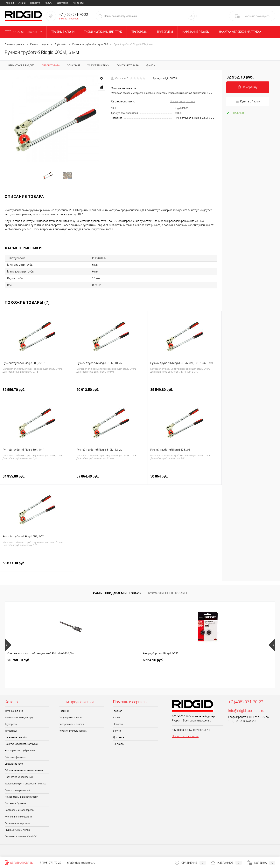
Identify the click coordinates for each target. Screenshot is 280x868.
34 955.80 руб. (37, 480)
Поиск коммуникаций (17, 791)
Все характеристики (183, 101)
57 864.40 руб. (111, 480)
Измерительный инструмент (21, 798)
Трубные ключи (63, 32)
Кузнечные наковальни (18, 818)
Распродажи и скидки (71, 725)
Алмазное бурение (15, 805)
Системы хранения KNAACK (21, 838)
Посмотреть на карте (185, 737)
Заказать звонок (69, 19)
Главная (9, 3)
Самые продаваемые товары (117, 594)
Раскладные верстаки (17, 824)
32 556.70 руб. (37, 393)
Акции (22, 3)
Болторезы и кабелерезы (19, 811)
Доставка (63, 3)
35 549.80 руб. (185, 393)
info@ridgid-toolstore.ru (246, 712)
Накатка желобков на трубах (240, 32)
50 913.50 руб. (111, 393)
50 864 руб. (185, 480)
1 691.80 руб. (221, 661)
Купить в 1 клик (248, 102)
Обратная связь (19, 863)
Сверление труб (14, 765)
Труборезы (139, 32)
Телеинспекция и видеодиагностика (25, 785)
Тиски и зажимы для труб (103, 32)
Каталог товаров (24, 32)
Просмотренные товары (167, 594)
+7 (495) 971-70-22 (246, 703)
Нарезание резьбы (196, 32)
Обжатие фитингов (15, 758)
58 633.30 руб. (37, 566)
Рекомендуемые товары (73, 732)
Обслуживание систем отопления (24, 772)
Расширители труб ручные (20, 752)
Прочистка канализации (19, 778)
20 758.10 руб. (19, 661)
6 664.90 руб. (85, 661)
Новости (35, 3)
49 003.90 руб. (157, 661)
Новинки (64, 712)
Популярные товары (70, 719)
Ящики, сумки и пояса (17, 831)
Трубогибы (165, 32)
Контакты (78, 3)
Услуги (48, 3)
